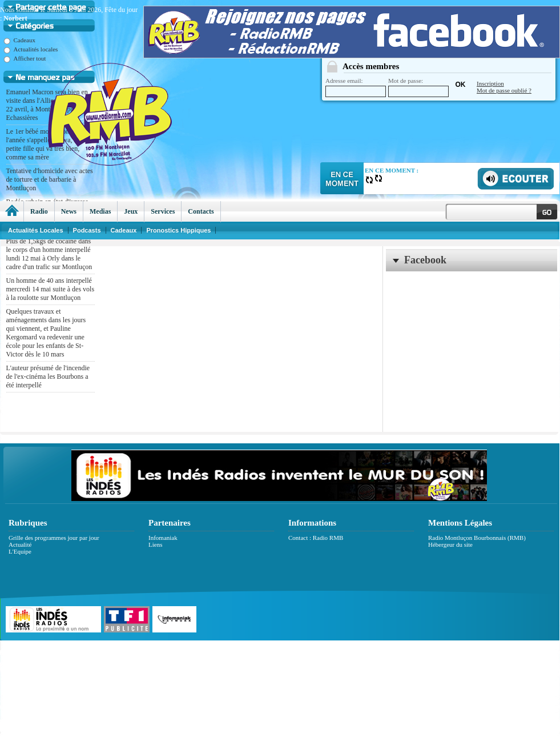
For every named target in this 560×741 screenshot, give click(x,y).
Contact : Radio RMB (316, 538)
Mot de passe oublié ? (504, 90)
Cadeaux (19, 40)
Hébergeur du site (450, 544)
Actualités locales (31, 49)
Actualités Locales (36, 230)
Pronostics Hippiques (178, 230)
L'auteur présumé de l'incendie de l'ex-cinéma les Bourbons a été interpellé (48, 376)
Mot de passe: (418, 87)
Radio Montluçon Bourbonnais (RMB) (477, 538)
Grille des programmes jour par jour (54, 538)
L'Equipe (20, 551)
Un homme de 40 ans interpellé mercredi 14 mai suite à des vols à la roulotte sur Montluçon (51, 289)
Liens (155, 544)
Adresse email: (356, 87)
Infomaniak (163, 538)
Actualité (20, 544)
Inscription (490, 83)
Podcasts (87, 230)
